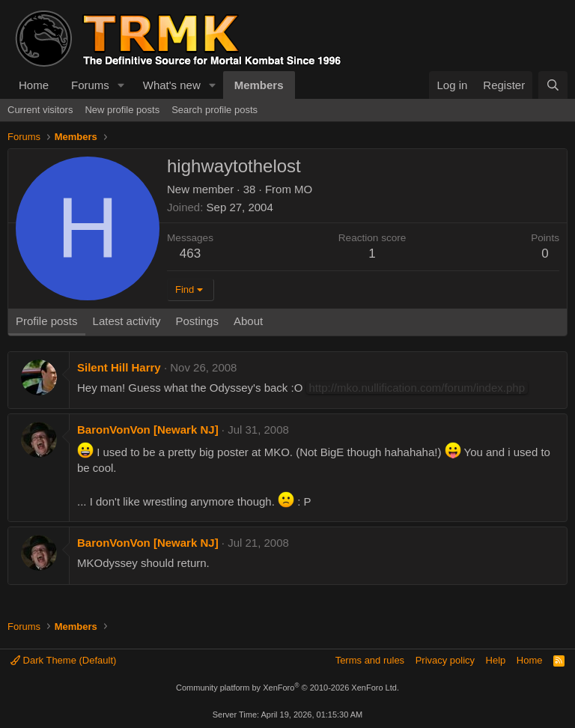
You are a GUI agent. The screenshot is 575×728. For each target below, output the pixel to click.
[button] (121, 85)
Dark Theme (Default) (63, 660)
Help (496, 660)
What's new (172, 85)
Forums (90, 85)
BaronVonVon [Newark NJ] (148, 430)
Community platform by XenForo (287, 688)
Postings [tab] (197, 321)
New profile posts (122, 110)
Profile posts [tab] (47, 321)
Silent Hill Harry (119, 367)
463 (190, 254)
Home (34, 85)
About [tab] (248, 321)
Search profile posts (215, 110)
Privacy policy (445, 660)
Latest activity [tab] (127, 321)
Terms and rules (370, 660)
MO (303, 189)
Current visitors (40, 110)
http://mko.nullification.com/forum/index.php (417, 388)
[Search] (553, 85)
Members (259, 85)
